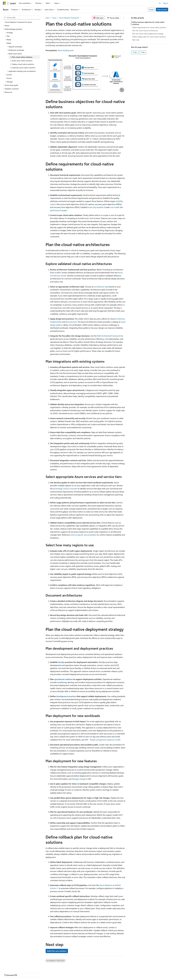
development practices (66, 696)
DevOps (61, 662)
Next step (136, 40)
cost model (115, 207)
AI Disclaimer (78, 973)
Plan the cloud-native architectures (145, 31)
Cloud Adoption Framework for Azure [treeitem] (18, 22)
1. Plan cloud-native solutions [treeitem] (21, 57)
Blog (103, 973)
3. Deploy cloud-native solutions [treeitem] (22, 64)
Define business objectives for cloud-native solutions (148, 23)
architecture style (101, 287)
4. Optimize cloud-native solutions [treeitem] (23, 68)
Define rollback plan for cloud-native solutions (149, 37)
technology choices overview (65, 489)
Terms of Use (135, 973)
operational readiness (63, 679)
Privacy (123, 973)
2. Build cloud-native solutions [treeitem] (21, 61)
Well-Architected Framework (109, 336)
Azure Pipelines (106, 885)
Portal (151, 10)
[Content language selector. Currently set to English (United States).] (14, 973)
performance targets (59, 210)
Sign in (166, 3)
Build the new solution (57, 951)
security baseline (97, 207)
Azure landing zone (66, 50)
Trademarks (146, 973)
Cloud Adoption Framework (69, 18)
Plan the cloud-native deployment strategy (148, 34)
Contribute (113, 973)
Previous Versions (92, 973)
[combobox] (21, 18)
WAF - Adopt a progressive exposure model (102, 740)
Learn (48, 18)
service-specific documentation (84, 535)
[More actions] (123, 18)
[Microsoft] (4, 3)
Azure (54, 18)
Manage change (79, 779)
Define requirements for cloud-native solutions (149, 27)
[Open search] (160, 3)
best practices (71, 322)
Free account (162, 10)
